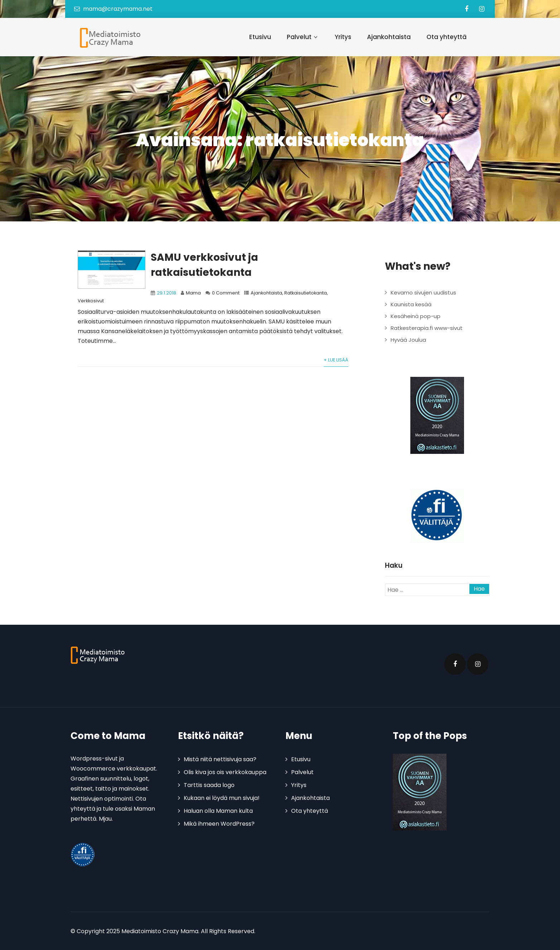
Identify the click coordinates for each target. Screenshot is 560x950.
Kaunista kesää (411, 304)
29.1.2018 (166, 293)
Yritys (343, 37)
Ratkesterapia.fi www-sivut (427, 328)
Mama (193, 293)
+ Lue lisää (336, 360)
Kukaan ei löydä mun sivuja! (222, 798)
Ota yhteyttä (446, 37)
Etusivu (260, 37)
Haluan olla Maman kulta (218, 811)
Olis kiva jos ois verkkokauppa (225, 772)
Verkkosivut (91, 301)
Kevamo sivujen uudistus (423, 292)
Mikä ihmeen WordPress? (219, 824)
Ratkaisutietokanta (306, 293)
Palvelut (303, 37)
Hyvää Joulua (408, 340)
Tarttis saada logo (209, 785)
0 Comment (226, 293)
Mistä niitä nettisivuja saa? (220, 759)
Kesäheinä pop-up (416, 316)
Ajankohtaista (389, 37)
